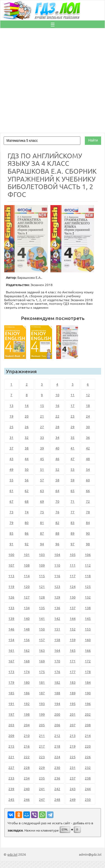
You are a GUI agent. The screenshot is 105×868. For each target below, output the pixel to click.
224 (57, 757)
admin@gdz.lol (90, 854)
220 (88, 746)
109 (42, 565)
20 (27, 416)
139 (11, 618)
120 (27, 586)
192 (27, 704)
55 (11, 480)
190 (88, 693)
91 (11, 544)
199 (42, 714)
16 (57, 405)
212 (57, 735)
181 (42, 682)
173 (11, 672)
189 (73, 693)
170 (57, 661)
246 (27, 799)
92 (27, 544)
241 (42, 789)
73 (11, 512)
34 (57, 437)
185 (11, 693)
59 (73, 480)
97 (73, 544)
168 (27, 661)
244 (88, 789)
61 (11, 491)
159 (73, 640)
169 (42, 661)
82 (57, 523)
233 (11, 778)
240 (27, 789)
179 (11, 682)
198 (27, 714)
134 (27, 608)
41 (73, 448)
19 (11, 416)
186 (27, 693)
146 (11, 629)
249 (73, 799)
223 (42, 757)
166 (88, 650)
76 (57, 512)
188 (57, 693)
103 (42, 554)
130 (73, 597)
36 (88, 437)
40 (57, 448)
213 (73, 735)
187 (42, 693)
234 (27, 778)
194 (57, 704)
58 (57, 480)
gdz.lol (12, 854)
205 (42, 725)
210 (27, 735)
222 (27, 757)
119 (11, 586)
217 (42, 746)
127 (27, 597)
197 (11, 714)
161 (11, 650)
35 (73, 437)
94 (42, 544)
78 (88, 512)
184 (88, 682)
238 (88, 778)
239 (11, 789)
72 (88, 501)
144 (73, 618)
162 (27, 650)
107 (11, 565)
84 (88, 523)
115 (42, 576)
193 (42, 704)
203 (11, 725)
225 (73, 757)
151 (57, 629)
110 (57, 565)
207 (73, 725)
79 (11, 523)
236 (57, 778)
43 (11, 459)
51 (42, 469)
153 (88, 629)
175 (42, 672)
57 (42, 480)
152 (73, 629)
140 (27, 618)
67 (11, 501)
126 (11, 597)
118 (88, 576)
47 (73, 459)
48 (88, 459)
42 (88, 448)
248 (57, 799)
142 (57, 618)
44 (27, 459)
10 (57, 395)
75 (42, 512)
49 (11, 469)
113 (11, 576)
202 (88, 714)
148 (27, 629)
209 (11, 735)
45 (42, 459)
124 (73, 586)
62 (27, 491)
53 (73, 469)
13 (11, 405)
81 (42, 523)
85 (11, 533)
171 (73, 661)
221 (11, 757)
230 (57, 767)
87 (42, 533)
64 (57, 491)
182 (57, 682)
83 (73, 523)
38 (27, 448)
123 (57, 586)
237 (73, 778)
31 (11, 437)
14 (27, 405)
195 (73, 704)
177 (73, 672)
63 (42, 491)
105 (73, 554)
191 (11, 704)
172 (88, 661)
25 (11, 427)
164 (57, 650)
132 (88, 597)
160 (88, 640)
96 (57, 544)
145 (88, 618)
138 (88, 608)
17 (73, 405)
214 (88, 735)
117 (73, 576)
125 (88, 586)
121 (42, 586)
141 (42, 618)
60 (88, 480)
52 (57, 469)
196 (88, 704)
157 (42, 640)
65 (73, 491)
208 (88, 725)
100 (11, 554)
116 (57, 576)
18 (88, 405)
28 (57, 427)
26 (27, 427)
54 (88, 469)
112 (88, 565)
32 (27, 437)
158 (57, 640)
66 (88, 491)
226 (88, 757)
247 (42, 799)
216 (27, 746)
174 (27, 672)
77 (73, 512)
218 (57, 746)
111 (73, 565)
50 (27, 469)
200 (57, 714)
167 (11, 661)
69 (42, 501)
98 (88, 544)
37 (11, 448)
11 (73, 395)
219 (73, 746)
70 (57, 501)
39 (42, 448)
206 (57, 725)
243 (73, 789)
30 (88, 427)
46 (57, 459)
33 (42, 437)
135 (42, 608)
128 (42, 597)
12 (88, 395)
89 (73, 533)
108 (27, 565)
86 (27, 533)
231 (73, 767)
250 (88, 799)
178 (88, 672)
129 (57, 597)
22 (57, 416)
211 (42, 735)
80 (27, 523)
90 (88, 533)
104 (57, 554)
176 (57, 672)
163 (42, 650)
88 (57, 533)
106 (88, 554)
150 (42, 629)
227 (11, 767)
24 (88, 416)
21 (42, 416)
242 (57, 789)
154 (11, 640)
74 (27, 512)
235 (42, 778)
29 (73, 427)
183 (73, 682)
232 (88, 767)
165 (73, 650)
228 (27, 767)
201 (73, 714)
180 (27, 682)
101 (27, 554)
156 (27, 640)
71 (73, 501)
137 (73, 608)
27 (42, 427)
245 (11, 799)
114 (27, 576)
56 (27, 480)
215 (11, 746)
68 (27, 501)
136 (57, 608)
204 (27, 725)
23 (73, 416)
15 (42, 405)
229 (42, 767)
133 (11, 608)
